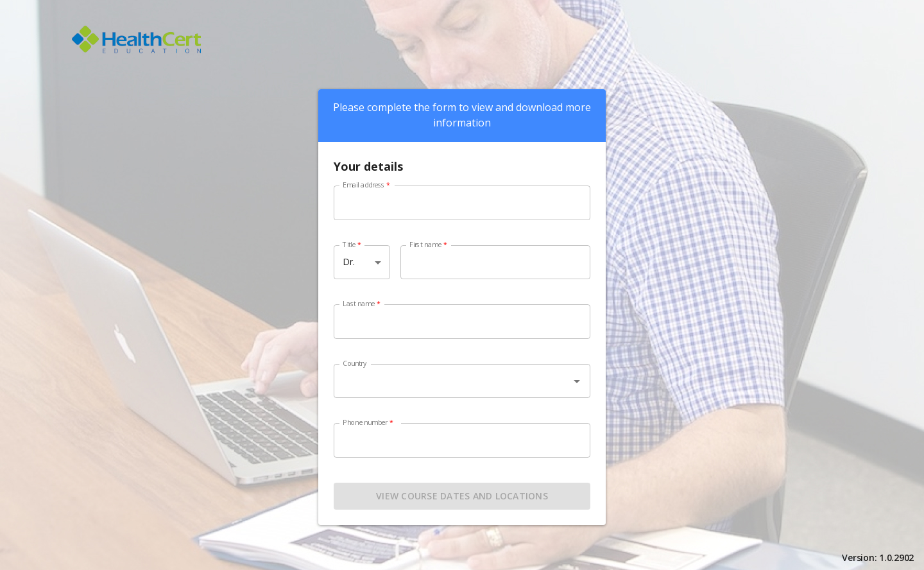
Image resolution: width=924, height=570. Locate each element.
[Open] (577, 381)
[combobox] (462, 389)
